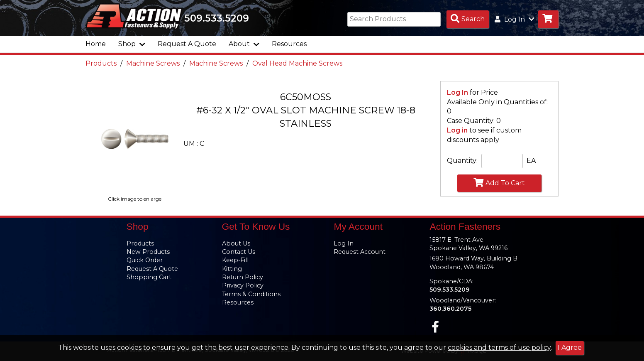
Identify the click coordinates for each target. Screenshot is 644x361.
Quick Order (145, 260)
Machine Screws (153, 63)
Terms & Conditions (251, 294)
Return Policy (243, 277)
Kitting (232, 269)
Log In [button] (515, 19)
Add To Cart (499, 182)
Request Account (360, 252)
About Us (236, 243)
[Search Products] (468, 19)
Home (96, 44)
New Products (148, 252)
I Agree (570, 347)
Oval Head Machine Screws (297, 63)
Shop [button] (132, 44)
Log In (457, 92)
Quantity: (462, 161)
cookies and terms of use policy (499, 347)
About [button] (244, 44)
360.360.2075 (450, 309)
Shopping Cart (149, 277)
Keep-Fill (235, 260)
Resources (289, 44)
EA (531, 161)
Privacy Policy (243, 285)
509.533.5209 (217, 18)
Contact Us (239, 252)
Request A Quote (187, 44)
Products (101, 63)
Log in (457, 130)
